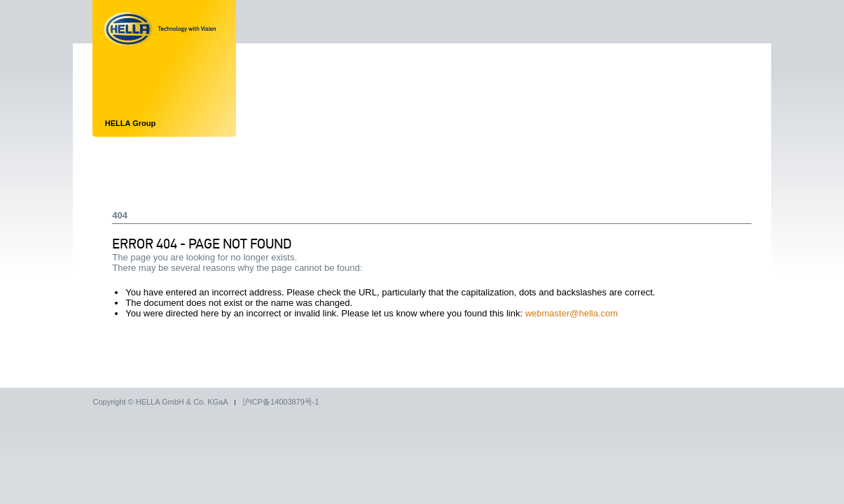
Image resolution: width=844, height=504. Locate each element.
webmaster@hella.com (572, 313)
